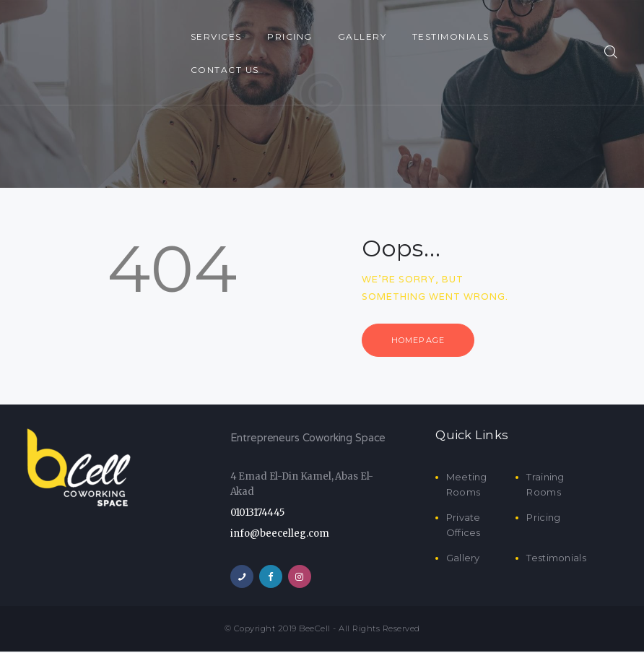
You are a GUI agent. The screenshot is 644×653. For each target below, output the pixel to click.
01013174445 (257, 514)
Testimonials (556, 559)
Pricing (543, 519)
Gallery (463, 559)
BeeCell (315, 630)
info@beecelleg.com (280, 534)
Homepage (421, 340)
